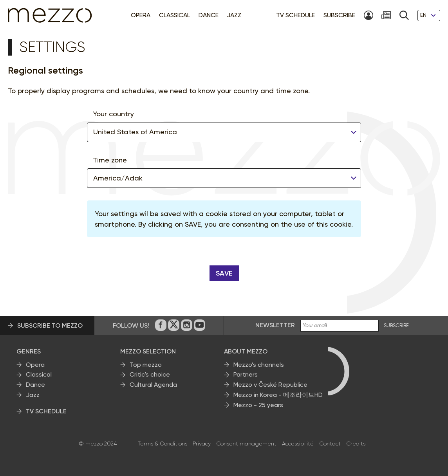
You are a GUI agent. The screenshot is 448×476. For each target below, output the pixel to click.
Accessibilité (298, 444)
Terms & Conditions (163, 444)
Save (224, 273)
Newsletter (275, 325)
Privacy (202, 444)
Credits (356, 444)
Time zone (110, 160)
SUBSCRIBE (396, 326)
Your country (113, 114)
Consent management (246, 444)
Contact (330, 444)
